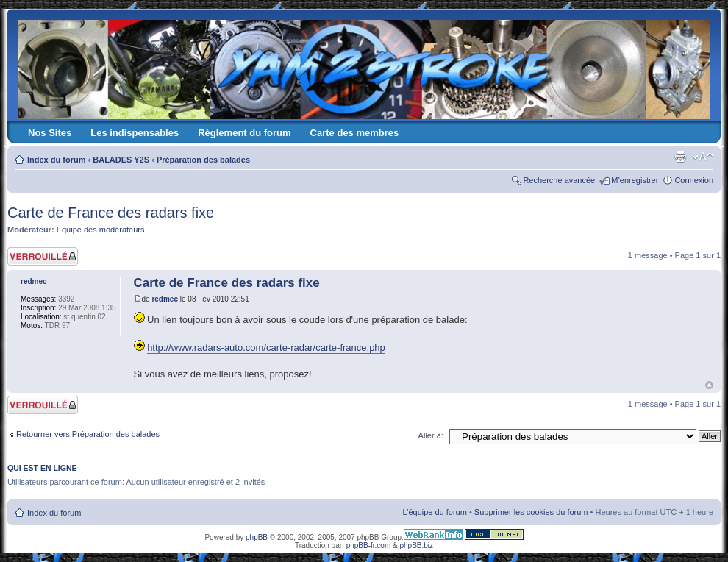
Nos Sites (50, 133)
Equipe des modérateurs (101, 230)
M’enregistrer (635, 180)
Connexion (694, 180)
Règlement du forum (244, 133)
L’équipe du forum (434, 512)
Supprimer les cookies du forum (531, 512)
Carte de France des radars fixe (111, 213)
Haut (709, 385)
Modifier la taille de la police (703, 157)
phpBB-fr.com (369, 545)
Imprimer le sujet (680, 157)
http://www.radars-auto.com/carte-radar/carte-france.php (266, 348)
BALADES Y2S (121, 160)
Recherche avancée (559, 180)
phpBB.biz (416, 545)
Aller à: (431, 435)
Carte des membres (355, 133)
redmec (165, 299)
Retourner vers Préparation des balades (88, 434)
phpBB (257, 537)
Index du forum (56, 160)
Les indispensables (135, 133)
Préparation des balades (203, 160)
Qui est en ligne (42, 468)
